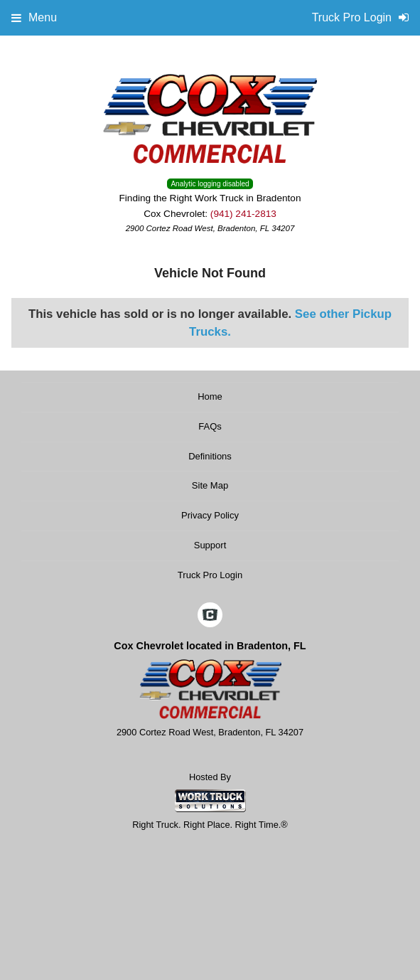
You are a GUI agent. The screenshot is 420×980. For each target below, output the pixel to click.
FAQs (210, 426)
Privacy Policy (210, 515)
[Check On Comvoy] (210, 616)
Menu (34, 17)
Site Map (210, 485)
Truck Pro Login (210, 575)
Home (210, 396)
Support (210, 545)
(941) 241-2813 (243, 214)
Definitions (210, 456)
